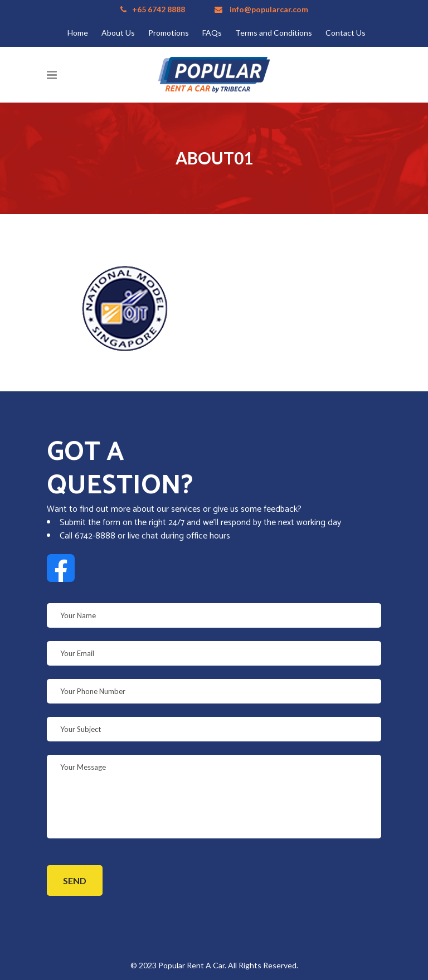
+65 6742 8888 (159, 9)
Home (78, 33)
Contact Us (346, 33)
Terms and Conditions (274, 33)
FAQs (212, 33)
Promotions (169, 33)
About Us (118, 33)
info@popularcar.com (269, 9)
